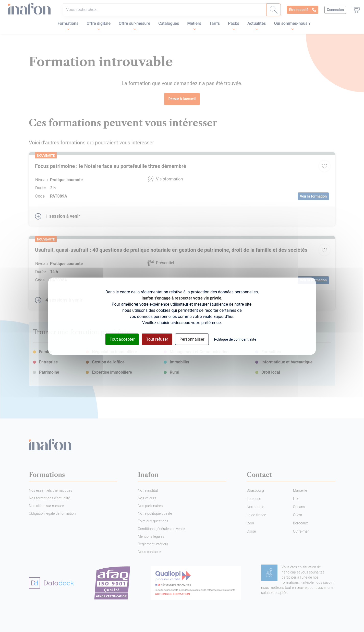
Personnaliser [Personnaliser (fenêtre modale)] (192, 339)
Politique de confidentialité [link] (235, 339)
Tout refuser (157, 339)
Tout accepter (122, 339)
